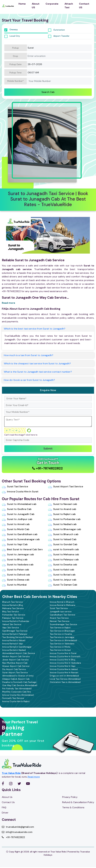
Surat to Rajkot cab (62, 514)
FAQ (4, 807)
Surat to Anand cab (62, 509)
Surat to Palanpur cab (63, 559)
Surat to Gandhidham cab (20, 534)
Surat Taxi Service (15, 486)
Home (22, 4)
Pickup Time (16, 73)
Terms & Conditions (73, 807)
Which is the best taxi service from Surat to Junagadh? (35, 329)
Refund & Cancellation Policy (78, 802)
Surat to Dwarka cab (63, 564)
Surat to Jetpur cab (62, 580)
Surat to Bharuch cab (63, 534)
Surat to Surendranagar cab (21, 539)
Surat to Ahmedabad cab (19, 504)
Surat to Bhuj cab (15, 559)
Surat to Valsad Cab (62, 539)
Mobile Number (16, 81)
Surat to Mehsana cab (64, 554)
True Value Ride (11, 773)
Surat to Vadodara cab (18, 564)
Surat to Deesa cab (16, 580)
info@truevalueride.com (17, 832)
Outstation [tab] (56, 30)
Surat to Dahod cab (16, 575)
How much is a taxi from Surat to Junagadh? (29, 355)
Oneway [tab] (11, 30)
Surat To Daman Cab (63, 585)
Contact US (84, 6)
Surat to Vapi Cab (15, 544)
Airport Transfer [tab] (59, 36)
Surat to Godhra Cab (17, 509)
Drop (16, 56)
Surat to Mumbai (14, 585)
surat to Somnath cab (63, 549)
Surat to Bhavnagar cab (65, 529)
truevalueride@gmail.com (18, 827)
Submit (48, 449)
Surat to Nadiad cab (62, 524)
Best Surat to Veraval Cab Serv (22, 549)
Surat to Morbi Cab (16, 529)
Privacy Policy (70, 797)
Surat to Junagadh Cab (18, 514)
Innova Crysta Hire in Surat (20, 491)
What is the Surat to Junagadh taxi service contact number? (38, 372)
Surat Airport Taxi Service (66, 486)
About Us (7, 797)
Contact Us (8, 802)
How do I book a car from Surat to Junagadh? (29, 380)
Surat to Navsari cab (63, 504)
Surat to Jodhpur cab (17, 519)
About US (36, 6)
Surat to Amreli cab (16, 524)
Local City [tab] (12, 36)
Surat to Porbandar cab (64, 519)
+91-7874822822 (13, 837)
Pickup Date (16, 64)
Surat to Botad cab (62, 575)
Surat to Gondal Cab (63, 544)
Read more (8, 303)
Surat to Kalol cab (61, 570)
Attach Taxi (69, 6)
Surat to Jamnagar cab (18, 554)
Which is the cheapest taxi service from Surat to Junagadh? (37, 363)
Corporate (52, 4)
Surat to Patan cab (15, 570)
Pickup (16, 48)
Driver (5, 813)
